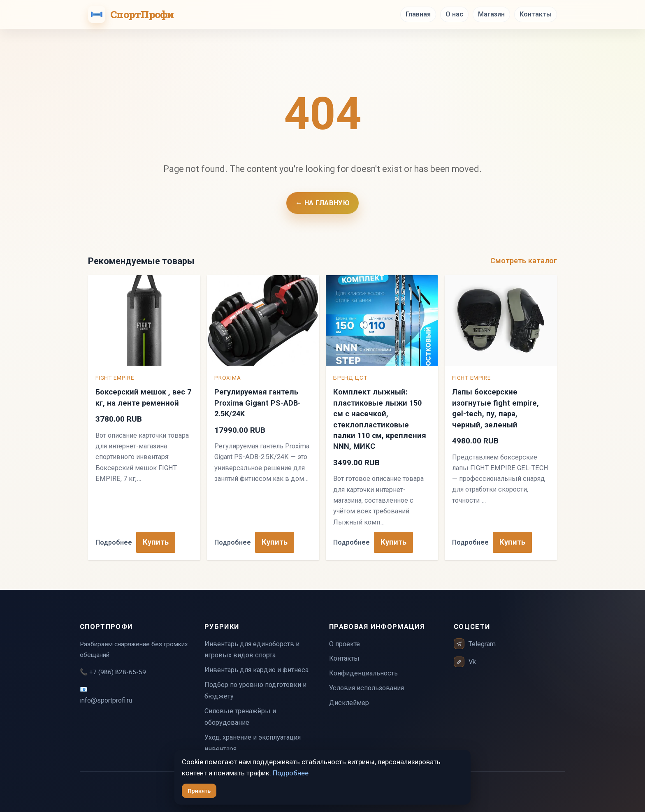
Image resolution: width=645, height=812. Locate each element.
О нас (454, 14)
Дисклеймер (349, 703)
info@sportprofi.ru (106, 700)
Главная (418, 14)
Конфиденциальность (363, 673)
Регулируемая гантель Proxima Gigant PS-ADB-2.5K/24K (258, 403)
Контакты (536, 14)
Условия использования (367, 688)
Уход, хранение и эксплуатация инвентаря (253, 743)
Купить (156, 542)
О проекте (345, 644)
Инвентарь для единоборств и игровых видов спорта (252, 650)
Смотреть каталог (524, 261)
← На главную (322, 203)
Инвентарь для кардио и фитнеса (256, 670)
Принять (199, 791)
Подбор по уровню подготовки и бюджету (255, 690)
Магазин (491, 14)
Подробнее (114, 542)
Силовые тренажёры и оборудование (240, 717)
